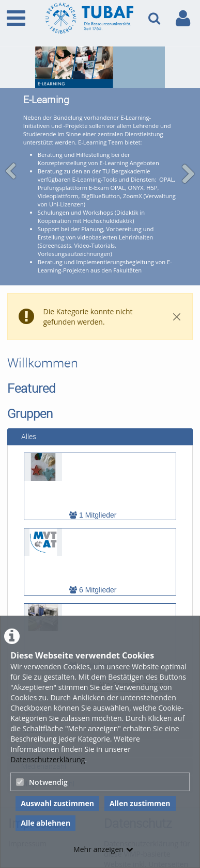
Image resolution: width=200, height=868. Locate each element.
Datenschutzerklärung (48, 759)
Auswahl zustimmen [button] (57, 803)
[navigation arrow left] (11, 165)
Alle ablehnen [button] (45, 823)
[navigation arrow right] (188, 168)
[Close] (177, 305)
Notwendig (42, 782)
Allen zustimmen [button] (140, 803)
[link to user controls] (183, 18)
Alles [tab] (25, 424)
